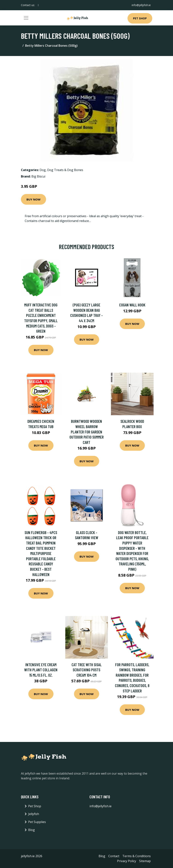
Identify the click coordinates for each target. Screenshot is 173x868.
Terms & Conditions (137, 856)
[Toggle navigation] (26, 18)
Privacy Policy (127, 861)
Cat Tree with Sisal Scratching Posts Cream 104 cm (87, 670)
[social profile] (38, 5)
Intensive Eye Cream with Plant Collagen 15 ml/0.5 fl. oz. (41, 670)
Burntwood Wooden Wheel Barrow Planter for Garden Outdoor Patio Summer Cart (87, 432)
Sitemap (145, 861)
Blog (31, 830)
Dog (43, 170)
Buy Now (33, 199)
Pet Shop (140, 18)
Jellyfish (34, 814)
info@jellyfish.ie (141, 5)
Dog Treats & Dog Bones (65, 170)
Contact (114, 856)
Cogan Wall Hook (132, 305)
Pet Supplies (37, 822)
